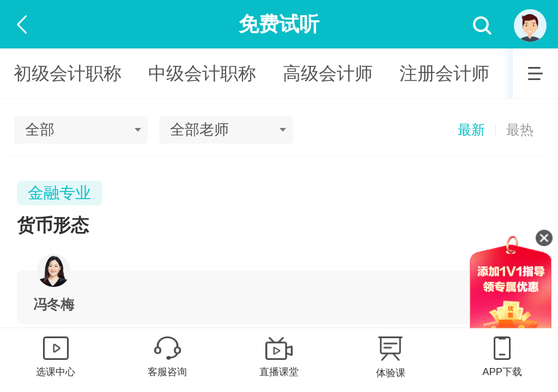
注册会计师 (444, 73)
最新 (471, 130)
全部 (40, 130)
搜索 (483, 26)
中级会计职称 (202, 73)
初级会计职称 (68, 73)
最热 (520, 130)
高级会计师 (328, 73)
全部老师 (199, 130)
